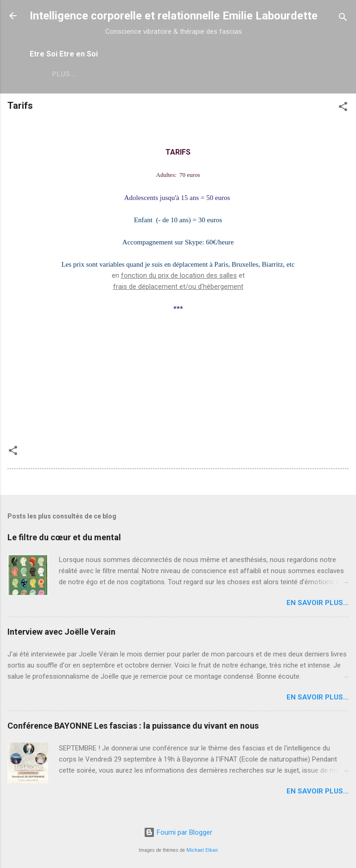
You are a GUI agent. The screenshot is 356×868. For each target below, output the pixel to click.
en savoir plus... (318, 603)
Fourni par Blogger (178, 832)
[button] (343, 108)
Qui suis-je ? (60, 74)
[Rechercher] (343, 19)
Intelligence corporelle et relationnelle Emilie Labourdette (174, 16)
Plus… (111, 74)
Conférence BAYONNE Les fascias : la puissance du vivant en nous (133, 726)
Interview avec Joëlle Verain (61, 632)
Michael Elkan (202, 850)
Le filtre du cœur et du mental (64, 537)
